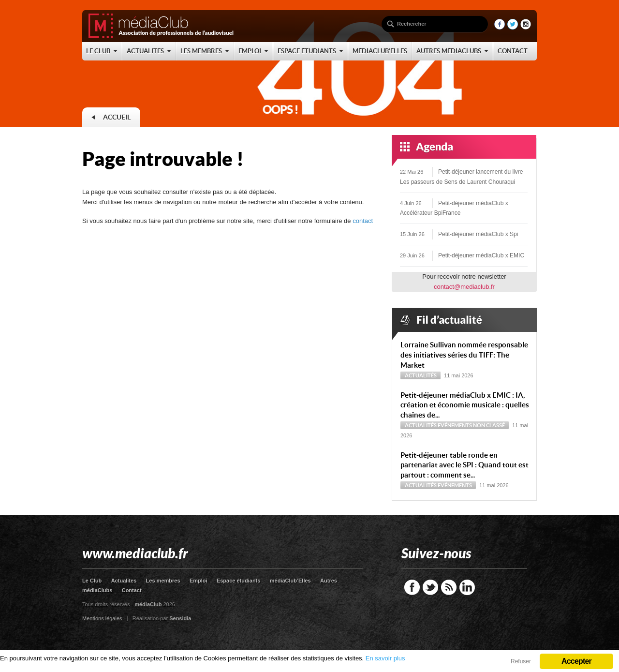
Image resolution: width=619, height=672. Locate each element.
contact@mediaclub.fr (464, 287)
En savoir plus (385, 658)
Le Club (92, 581)
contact (363, 221)
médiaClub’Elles (290, 581)
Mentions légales (102, 618)
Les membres (163, 581)
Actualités (421, 375)
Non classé (489, 425)
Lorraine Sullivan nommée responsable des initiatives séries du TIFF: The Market (464, 355)
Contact (132, 590)
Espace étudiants (238, 581)
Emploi (199, 581)
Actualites (124, 581)
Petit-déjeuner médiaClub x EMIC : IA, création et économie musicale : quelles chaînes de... (465, 405)
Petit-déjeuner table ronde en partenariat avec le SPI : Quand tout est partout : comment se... (464, 465)
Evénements (455, 425)
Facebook (412, 587)
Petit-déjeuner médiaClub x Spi (478, 234)
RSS (449, 587)
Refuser (521, 661)
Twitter (430, 587)
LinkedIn (467, 587)
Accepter (576, 661)
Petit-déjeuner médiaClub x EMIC (481, 255)
